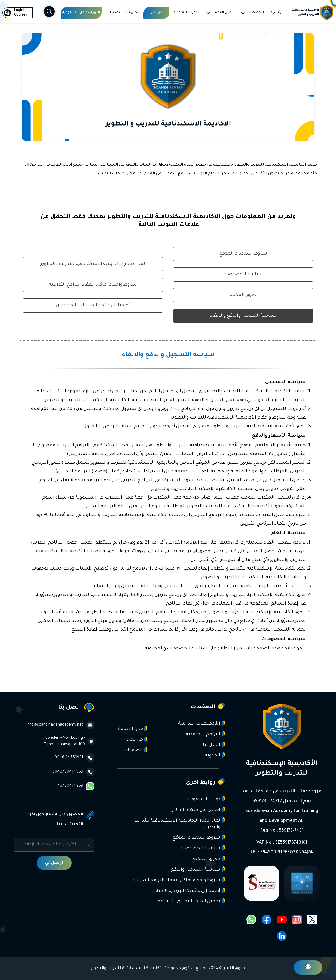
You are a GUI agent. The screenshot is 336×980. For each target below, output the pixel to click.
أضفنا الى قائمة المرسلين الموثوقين (93, 306)
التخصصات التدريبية (201, 723)
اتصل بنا (133, 13)
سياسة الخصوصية (243, 274)
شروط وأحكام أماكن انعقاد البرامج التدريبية (93, 285)
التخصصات (252, 13)
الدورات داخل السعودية (81, 13)
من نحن (156, 13)
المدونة (215, 755)
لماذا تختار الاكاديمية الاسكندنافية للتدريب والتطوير (93, 264)
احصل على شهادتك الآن (198, 810)
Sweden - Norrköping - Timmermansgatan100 (69, 741)
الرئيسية (277, 13)
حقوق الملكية (209, 859)
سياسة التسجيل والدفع (198, 869)
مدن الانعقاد (218, 13)
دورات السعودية (206, 799)
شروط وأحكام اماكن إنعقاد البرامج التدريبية (178, 880)
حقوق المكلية (243, 295)
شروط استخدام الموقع (243, 254)
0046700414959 (73, 772)
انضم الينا (113, 13)
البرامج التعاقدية (205, 734)
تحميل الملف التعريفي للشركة (191, 901)
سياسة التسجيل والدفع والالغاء (243, 316)
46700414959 (76, 786)
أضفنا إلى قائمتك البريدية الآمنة (190, 891)
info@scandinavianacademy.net (61, 725)
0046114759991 (74, 758)
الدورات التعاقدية (186, 13)
